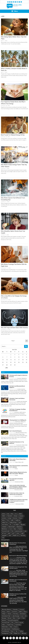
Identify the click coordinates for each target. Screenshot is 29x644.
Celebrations (24, 378)
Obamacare (18, 504)
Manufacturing (4, 451)
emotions (4, 518)
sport (10, 439)
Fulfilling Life (23, 422)
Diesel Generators (21, 446)
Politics (20, 462)
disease (16, 516)
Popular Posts (24, 426)
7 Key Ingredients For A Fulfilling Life (18, 420)
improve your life (16, 414)
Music (15, 529)
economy (20, 380)
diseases (11, 391)
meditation (4, 527)
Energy (20, 434)
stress (8, 383)
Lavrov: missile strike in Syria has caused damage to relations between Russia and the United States (18, 487)
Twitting (21, 631)
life (7, 415)
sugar (22, 533)
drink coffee (20, 597)
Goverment (17, 496)
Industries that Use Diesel (11, 449)
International (4, 415)
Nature (17, 404)
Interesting (11, 381)
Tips (10, 383)
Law (22, 616)
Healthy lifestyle (13, 522)
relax (25, 531)
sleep (9, 533)
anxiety (19, 389)
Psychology (10, 394)
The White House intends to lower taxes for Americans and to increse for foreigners (18, 501)
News (23, 381)
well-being (6, 395)
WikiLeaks (24, 633)
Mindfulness (13, 404)
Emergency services (9, 448)
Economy (24, 380)
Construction (19, 445)
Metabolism (19, 527)
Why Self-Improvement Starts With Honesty (14, 328)
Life (14, 381)
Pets (12, 531)
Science (18, 451)
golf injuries (9, 437)
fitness (19, 391)
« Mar (6, 368)
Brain (24, 389)
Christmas (11, 380)
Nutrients (12, 602)
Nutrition (20, 529)
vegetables (4, 535)
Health (22, 391)
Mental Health (18, 381)
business (19, 378)
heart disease (5, 525)
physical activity (4, 394)
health (25, 391)
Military (9, 451)
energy (23, 434)
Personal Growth (23, 392)
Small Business (23, 451)
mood (11, 529)
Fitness (18, 403)
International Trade (6, 616)
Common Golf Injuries (14, 434)
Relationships (16, 394)
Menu (15, 11)
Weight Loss (16, 535)
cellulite (20, 514)
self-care (4, 533)
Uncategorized (5, 633)
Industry (18, 449)
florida (21, 403)
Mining (12, 451)
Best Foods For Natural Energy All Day (13, 135)
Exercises (15, 391)
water (10, 535)
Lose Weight (16, 525)
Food (8, 520)
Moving (18, 548)
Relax (5, 383)
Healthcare (3, 449)
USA (12, 383)
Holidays (3, 381)
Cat (16, 514)
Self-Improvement (22, 394)
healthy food (5, 522)
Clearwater (16, 380)
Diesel (23, 445)
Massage (23, 525)
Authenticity (18, 422)
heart (20, 522)
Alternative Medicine (20, 433)
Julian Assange (16, 616)
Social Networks (6, 631)
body (22, 389)
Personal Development (15, 392)
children (4, 516)
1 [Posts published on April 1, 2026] (11, 355)
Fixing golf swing (24, 436)
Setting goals (11, 428)
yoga (3, 538)
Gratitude (11, 423)
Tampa (13, 439)
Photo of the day (19, 622)
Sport (2, 395)
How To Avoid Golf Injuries (15, 431)
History (25, 612)
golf (5, 437)
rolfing (5, 439)
